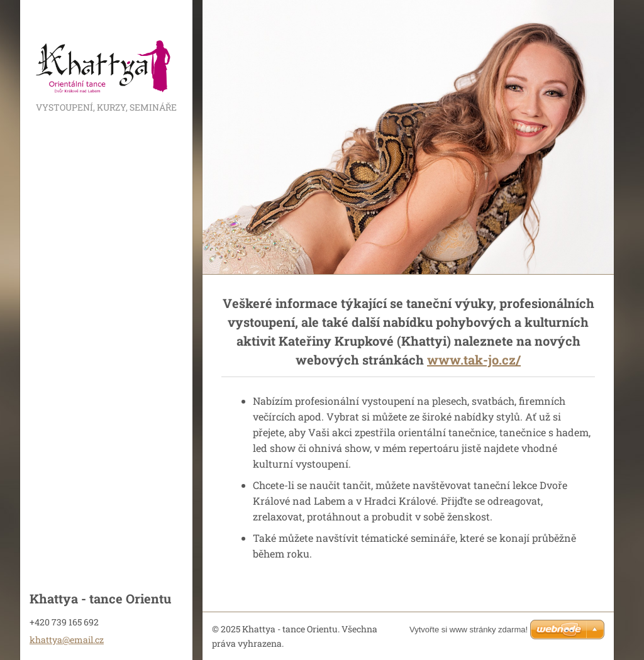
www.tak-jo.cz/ (474, 360)
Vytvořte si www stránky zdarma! (469, 630)
